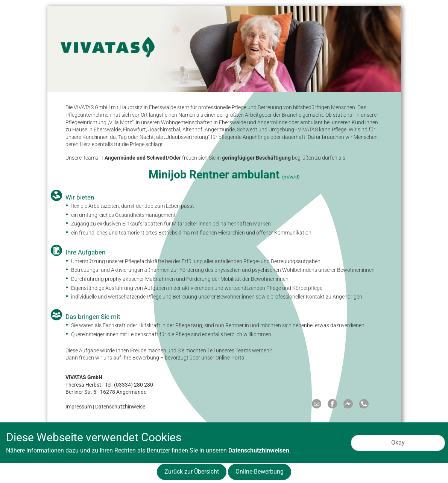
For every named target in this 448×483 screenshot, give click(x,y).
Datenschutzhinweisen (259, 450)
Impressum (79, 407)
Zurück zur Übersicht (192, 472)
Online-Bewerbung (260, 472)
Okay (398, 443)
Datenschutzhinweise (120, 407)
